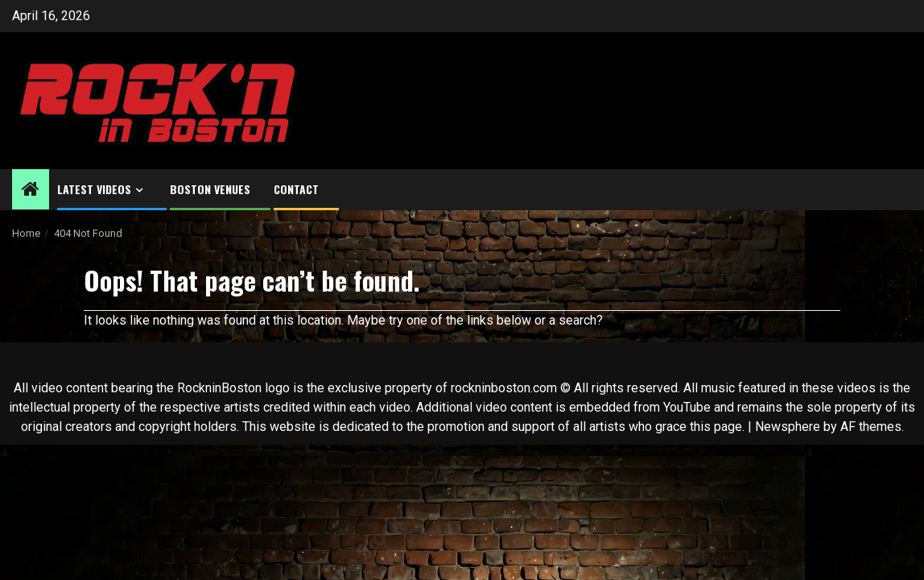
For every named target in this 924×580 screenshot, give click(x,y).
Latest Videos (94, 189)
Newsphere (788, 427)
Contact (296, 189)
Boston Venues (210, 189)
